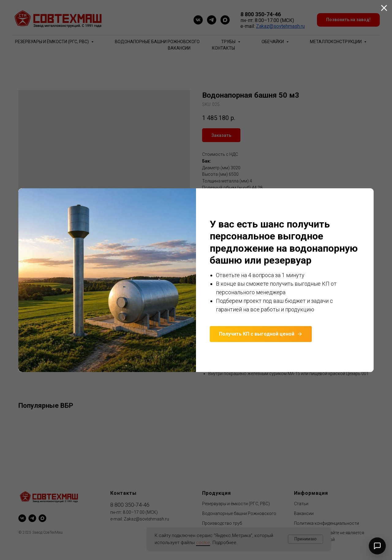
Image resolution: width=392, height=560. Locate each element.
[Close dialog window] (384, 8)
